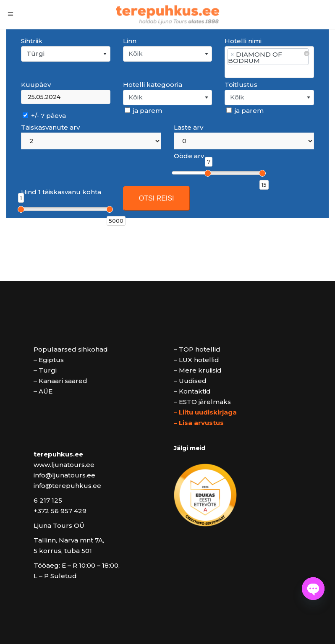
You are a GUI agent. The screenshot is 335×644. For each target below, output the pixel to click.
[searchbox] (269, 71)
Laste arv (188, 127)
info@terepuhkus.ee (67, 486)
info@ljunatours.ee (64, 475)
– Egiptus (49, 360)
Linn (130, 41)
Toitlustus (241, 85)
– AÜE (43, 391)
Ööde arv (189, 156)
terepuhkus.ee (58, 454)
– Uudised (190, 381)
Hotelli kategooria (153, 85)
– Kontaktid (192, 391)
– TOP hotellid (197, 349)
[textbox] (168, 54)
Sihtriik (32, 41)
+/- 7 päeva (44, 116)
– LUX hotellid (196, 360)
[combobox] (66, 54)
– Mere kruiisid (198, 370)
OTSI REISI (157, 198)
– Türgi (45, 370)
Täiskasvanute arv (50, 127)
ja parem (143, 111)
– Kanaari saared (60, 381)
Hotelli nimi (243, 41)
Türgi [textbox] (35, 53)
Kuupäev (36, 85)
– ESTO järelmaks (202, 402)
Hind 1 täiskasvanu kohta (61, 192)
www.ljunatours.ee (64, 465)
